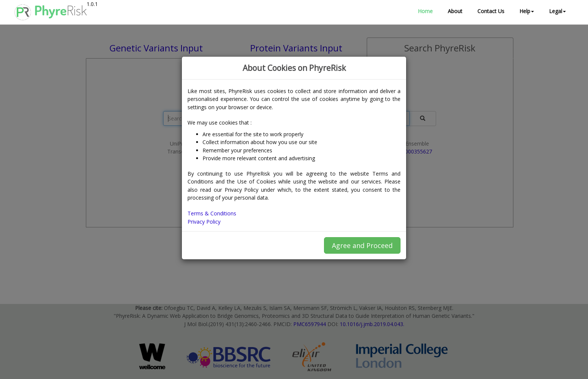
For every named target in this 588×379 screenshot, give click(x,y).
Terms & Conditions (212, 213)
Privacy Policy (204, 222)
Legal (557, 11)
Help (527, 11)
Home (425, 11)
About (455, 11)
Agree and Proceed (362, 245)
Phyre (51, 12)
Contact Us (491, 11)
